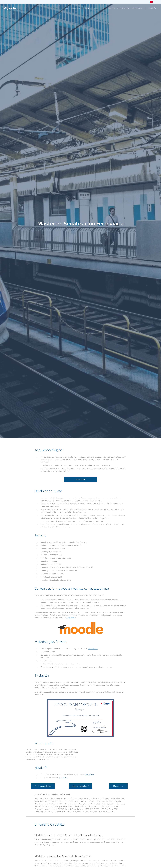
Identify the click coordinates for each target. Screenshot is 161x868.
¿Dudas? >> (63, 778)
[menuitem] (65, 8)
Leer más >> (71, 618)
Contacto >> (89, 775)
